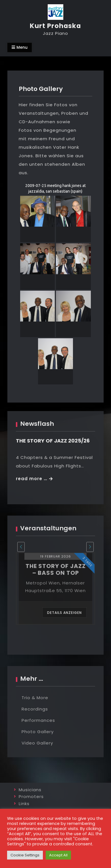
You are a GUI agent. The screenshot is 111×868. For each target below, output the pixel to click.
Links (24, 804)
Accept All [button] (58, 855)
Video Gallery (37, 743)
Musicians (30, 790)
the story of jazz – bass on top (56, 569)
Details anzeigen (64, 613)
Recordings (35, 709)
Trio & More (35, 698)
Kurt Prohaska (55, 26)
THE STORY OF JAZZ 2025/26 (53, 441)
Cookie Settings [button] (25, 855)
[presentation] (21, 547)
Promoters (31, 796)
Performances (38, 720)
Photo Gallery (38, 732)
